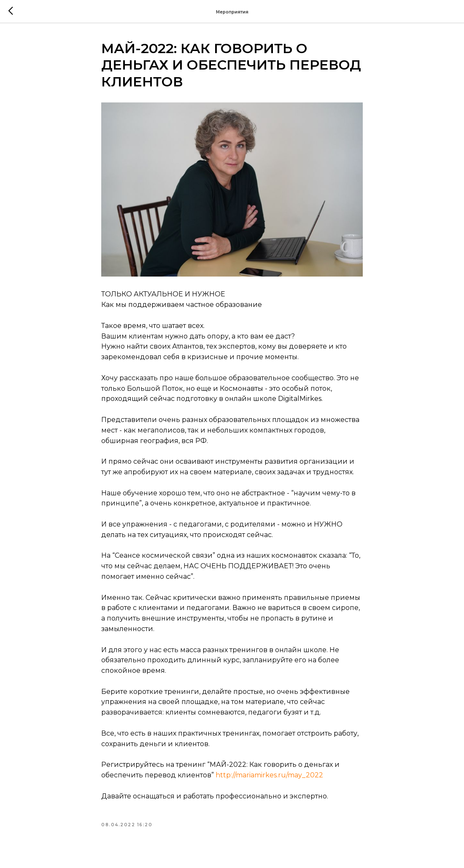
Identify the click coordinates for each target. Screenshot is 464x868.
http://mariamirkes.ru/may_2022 (269, 775)
